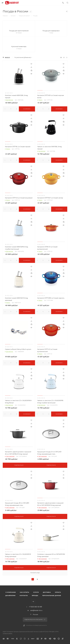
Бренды (35, 595)
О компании (11, 592)
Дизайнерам (10, 595)
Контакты (24, 595)
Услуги (36, 592)
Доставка (47, 592)
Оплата (58, 592)
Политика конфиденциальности (36, 625)
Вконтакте (33, 602)
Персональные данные (52, 595)
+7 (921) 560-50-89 (35, 607)
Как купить (24, 592)
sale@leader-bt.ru (36, 610)
